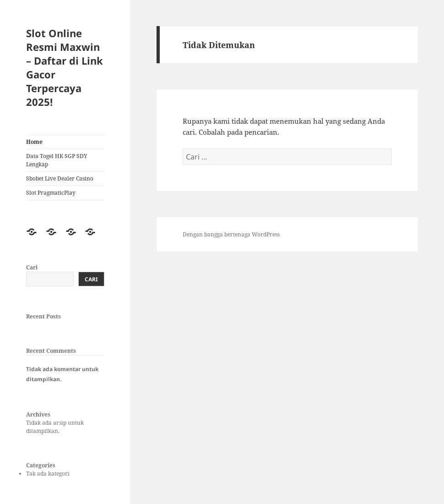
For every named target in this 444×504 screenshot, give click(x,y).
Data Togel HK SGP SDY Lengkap (57, 160)
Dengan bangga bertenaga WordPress (231, 234)
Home (34, 142)
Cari (32, 267)
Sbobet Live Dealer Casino (60, 178)
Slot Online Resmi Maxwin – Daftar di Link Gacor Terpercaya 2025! (65, 67)
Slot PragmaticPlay (51, 193)
